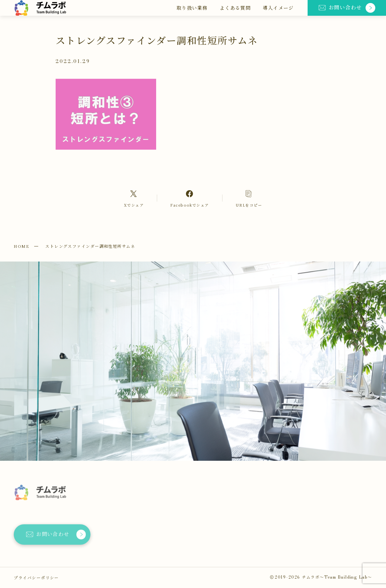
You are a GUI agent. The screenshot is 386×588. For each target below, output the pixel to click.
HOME (21, 246)
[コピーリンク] (249, 198)
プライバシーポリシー (36, 577)
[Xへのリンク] (134, 198)
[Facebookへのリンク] (190, 198)
